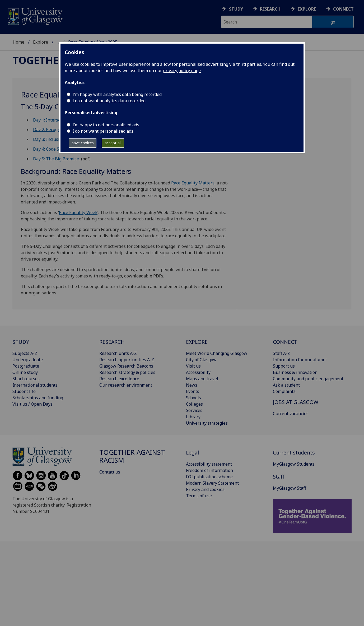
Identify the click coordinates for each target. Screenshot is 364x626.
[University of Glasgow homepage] (35, 16)
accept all (113, 143)
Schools (193, 398)
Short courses (26, 379)
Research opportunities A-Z (127, 360)
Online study (25, 372)
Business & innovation (295, 372)
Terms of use (199, 496)
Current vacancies (291, 414)
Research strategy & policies (127, 372)
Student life (24, 391)
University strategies (207, 423)
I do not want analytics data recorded (109, 101)
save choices (83, 143)
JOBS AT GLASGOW (296, 402)
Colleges (194, 404)
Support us (284, 366)
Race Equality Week (78, 212)
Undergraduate (28, 360)
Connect (343, 9)
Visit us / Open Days (32, 404)
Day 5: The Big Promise (57, 159)
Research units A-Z (118, 353)
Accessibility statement (209, 464)
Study (236, 9)
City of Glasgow (201, 360)
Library (193, 417)
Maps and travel (202, 379)
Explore (307, 9)
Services (194, 410)
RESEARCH (112, 342)
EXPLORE (197, 342)
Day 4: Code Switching (55, 149)
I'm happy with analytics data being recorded (117, 94)
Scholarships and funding (38, 398)
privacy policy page (182, 71)
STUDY (21, 342)
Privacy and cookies (205, 489)
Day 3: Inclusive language (58, 139)
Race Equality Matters (193, 183)
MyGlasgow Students (294, 464)
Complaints (284, 391)
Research (270, 9)
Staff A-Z (281, 353)
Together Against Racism (132, 456)
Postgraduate (26, 366)
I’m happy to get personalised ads (106, 125)
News (192, 385)
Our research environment (126, 385)
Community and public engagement (308, 379)
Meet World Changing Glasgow (217, 353)
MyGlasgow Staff (290, 488)
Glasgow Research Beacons (126, 366)
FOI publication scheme (209, 477)
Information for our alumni (300, 360)
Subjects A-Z (25, 353)
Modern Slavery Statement (212, 483)
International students (35, 385)
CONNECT (285, 342)
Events (193, 391)
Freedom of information (209, 470)
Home (18, 42)
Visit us (193, 366)
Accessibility (198, 372)
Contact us (110, 472)
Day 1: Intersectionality (56, 120)
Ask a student (286, 385)
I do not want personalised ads (103, 131)
